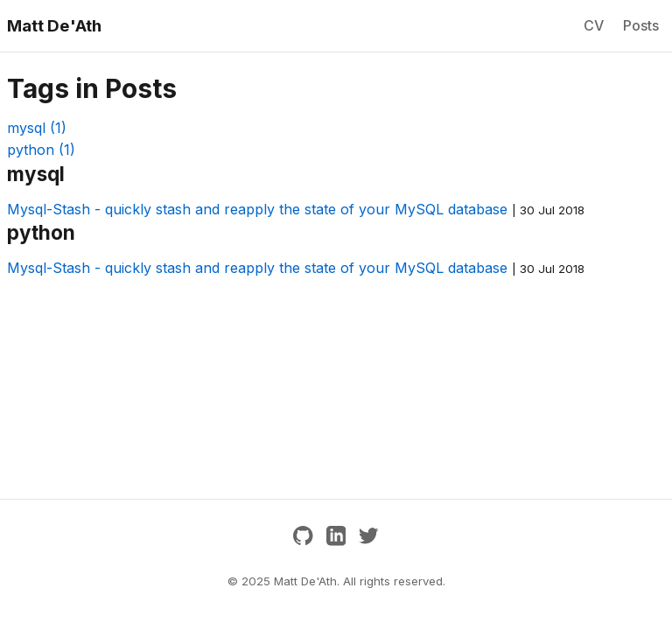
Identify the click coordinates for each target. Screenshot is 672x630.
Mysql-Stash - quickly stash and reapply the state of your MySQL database (257, 209)
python (41, 150)
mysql (37, 128)
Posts (641, 25)
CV (594, 25)
